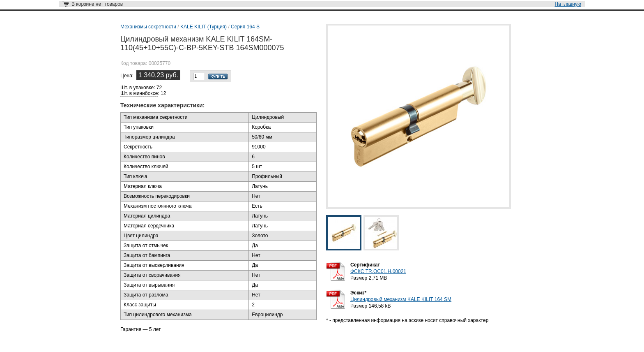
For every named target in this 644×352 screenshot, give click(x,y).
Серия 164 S (245, 27)
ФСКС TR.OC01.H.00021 (378, 271)
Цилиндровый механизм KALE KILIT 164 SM (401, 299)
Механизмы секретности (148, 27)
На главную (568, 4)
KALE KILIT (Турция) (204, 27)
